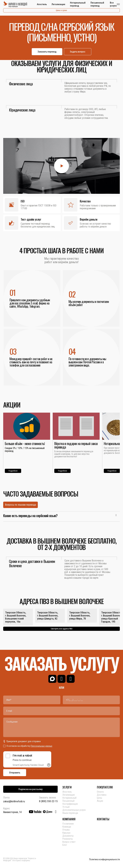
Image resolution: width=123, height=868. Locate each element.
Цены (99, 798)
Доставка (102, 795)
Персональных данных (41, 746)
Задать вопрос (78, 52)
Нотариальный (69, 798)
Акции (100, 801)
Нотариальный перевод (78, 4)
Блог (65, 845)
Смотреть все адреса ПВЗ (62, 629)
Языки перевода (70, 813)
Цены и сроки (61, 10)
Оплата (100, 792)
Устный (66, 807)
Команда (67, 827)
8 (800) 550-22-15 (48, 801)
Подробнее (13, 471)
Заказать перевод (47, 52)
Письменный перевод (97, 4)
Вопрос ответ (69, 842)
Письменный (68, 801)
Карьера (66, 833)
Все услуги (113, 4)
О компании (68, 824)
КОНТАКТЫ (103, 819)
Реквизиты (68, 839)
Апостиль (42, 4)
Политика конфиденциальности (105, 859)
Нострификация (70, 804)
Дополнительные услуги (74, 810)
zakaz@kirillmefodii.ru (14, 801)
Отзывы (66, 830)
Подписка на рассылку (30, 789)
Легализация (58, 4)
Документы (68, 836)
